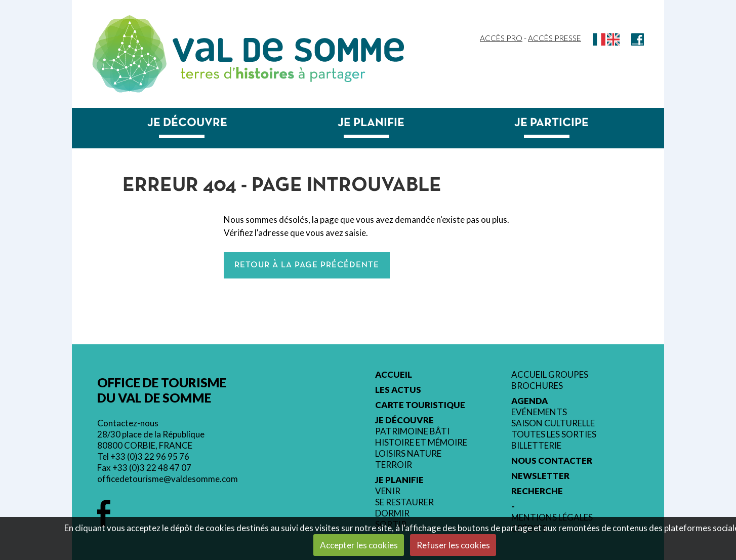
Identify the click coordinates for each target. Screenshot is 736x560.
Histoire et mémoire (421, 443)
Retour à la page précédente (307, 265)
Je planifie (371, 123)
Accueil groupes (550, 375)
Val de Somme (288, 50)
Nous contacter (552, 461)
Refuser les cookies (453, 545)
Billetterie (536, 446)
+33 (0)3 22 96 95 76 (150, 456)
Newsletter (540, 476)
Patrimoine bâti (412, 431)
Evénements (539, 412)
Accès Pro (501, 38)
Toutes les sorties (554, 434)
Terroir (394, 465)
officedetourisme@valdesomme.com (168, 479)
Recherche (537, 491)
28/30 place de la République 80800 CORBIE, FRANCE (151, 440)
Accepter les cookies (359, 545)
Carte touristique (420, 405)
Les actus (398, 390)
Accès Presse (555, 38)
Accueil (394, 375)
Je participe (551, 123)
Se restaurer (404, 502)
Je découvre (187, 123)
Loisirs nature (408, 454)
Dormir (392, 513)
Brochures (537, 386)
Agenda (530, 401)
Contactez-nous (128, 423)
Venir (388, 491)
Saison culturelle (553, 423)
